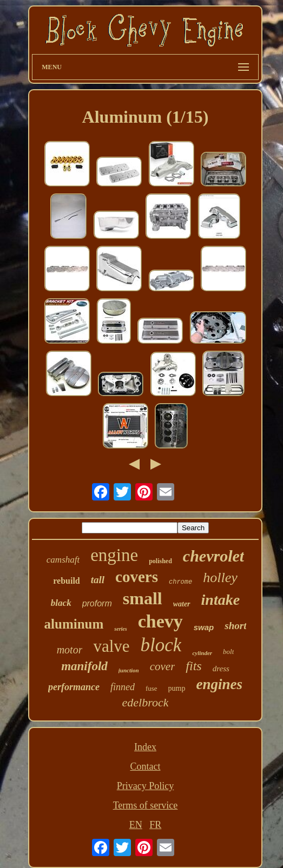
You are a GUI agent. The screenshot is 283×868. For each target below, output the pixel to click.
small (143, 598)
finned (123, 687)
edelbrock (146, 702)
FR (155, 825)
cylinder (202, 653)
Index (145, 747)
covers (137, 577)
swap (204, 627)
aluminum (74, 624)
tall (98, 580)
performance (74, 687)
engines (220, 684)
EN (136, 825)
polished (160, 561)
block (161, 645)
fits (193, 666)
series (120, 629)
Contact (145, 766)
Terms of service (146, 805)
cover (163, 666)
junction (129, 670)
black (61, 603)
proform (97, 603)
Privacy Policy (146, 786)
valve (111, 646)
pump (177, 688)
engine (114, 555)
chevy (160, 621)
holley (220, 577)
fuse (152, 688)
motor (70, 650)
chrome (180, 582)
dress (221, 669)
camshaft (63, 560)
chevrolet (213, 556)
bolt (228, 652)
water (182, 604)
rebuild (67, 581)
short (235, 626)
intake (221, 600)
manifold (84, 666)
